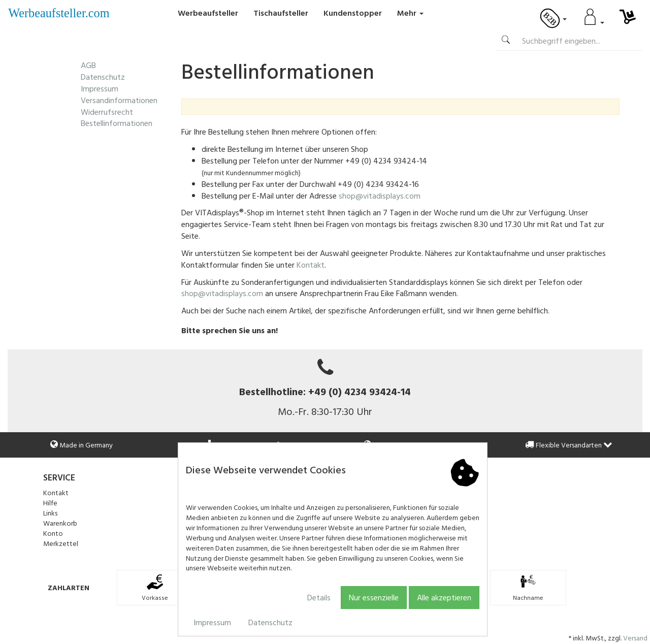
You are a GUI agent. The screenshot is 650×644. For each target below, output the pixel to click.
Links (50, 513)
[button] (608, 445)
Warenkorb (60, 523)
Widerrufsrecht (107, 112)
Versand (635, 638)
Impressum (212, 622)
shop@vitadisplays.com (380, 196)
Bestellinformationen (117, 123)
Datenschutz (270, 622)
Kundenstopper (353, 13)
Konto (53, 533)
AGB (88, 65)
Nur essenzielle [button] (374, 597)
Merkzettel (61, 543)
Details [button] (319, 597)
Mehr (410, 13)
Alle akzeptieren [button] (444, 597)
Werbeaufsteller (208, 13)
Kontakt (311, 265)
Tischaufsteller (281, 13)
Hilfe (50, 503)
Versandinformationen (119, 100)
